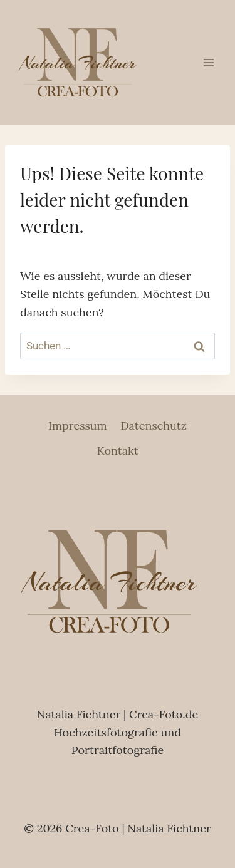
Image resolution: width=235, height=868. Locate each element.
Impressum (78, 426)
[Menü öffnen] (208, 62)
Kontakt (117, 451)
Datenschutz (154, 426)
